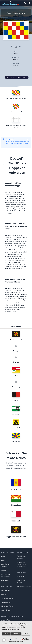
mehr (26, 634)
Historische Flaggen (8, 606)
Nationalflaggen (8, 553)
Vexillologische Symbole (22, 557)
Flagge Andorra (16, 489)
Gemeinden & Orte (7, 598)
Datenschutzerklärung (18, 642)
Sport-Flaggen (6, 610)
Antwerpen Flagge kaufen (17, 77)
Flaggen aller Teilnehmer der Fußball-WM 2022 (23, 564)
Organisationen (6, 602)
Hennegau (16, 351)
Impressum (21, 576)
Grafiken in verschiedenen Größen (16, 98)
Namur (16, 401)
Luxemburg (16, 387)
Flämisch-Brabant (16, 340)
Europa (4, 570)
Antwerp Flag (6, 620)
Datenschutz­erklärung (22, 581)
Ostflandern (16, 414)
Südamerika (5, 580)
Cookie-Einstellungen (24, 586)
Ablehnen (6, 634)
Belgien (16, 54)
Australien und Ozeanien (6, 565)
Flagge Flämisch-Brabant (16, 537)
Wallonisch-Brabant (16, 428)
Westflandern (16, 442)
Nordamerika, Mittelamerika (6, 575)
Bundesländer (6, 590)
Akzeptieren (16, 634)
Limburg (16, 362)
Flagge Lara (16, 505)
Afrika (3, 556)
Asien (3, 560)
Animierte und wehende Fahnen (16, 112)
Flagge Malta (16, 521)
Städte (4, 594)
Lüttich (16, 376)
